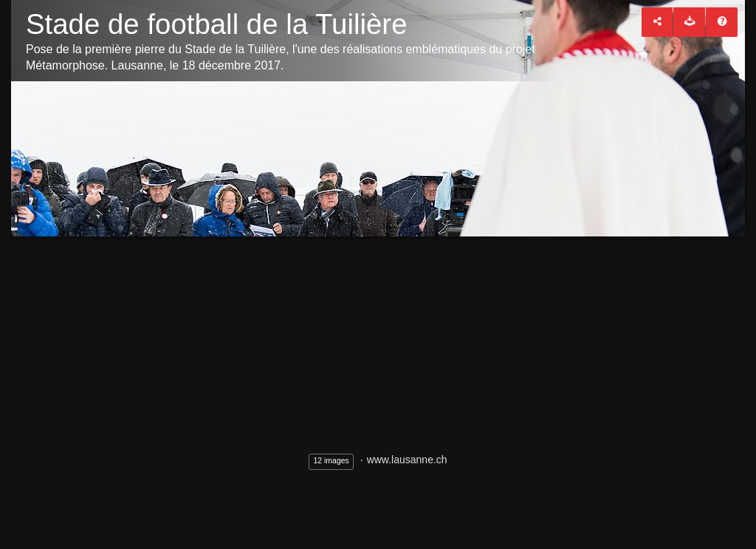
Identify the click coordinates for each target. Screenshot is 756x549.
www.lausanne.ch (407, 460)
